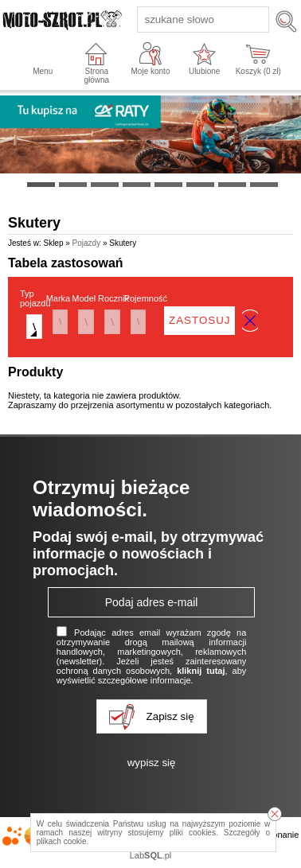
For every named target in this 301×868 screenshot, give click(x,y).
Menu (43, 71)
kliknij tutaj (201, 671)
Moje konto (151, 71)
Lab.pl (151, 855)
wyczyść (250, 321)
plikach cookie (62, 841)
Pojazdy (87, 243)
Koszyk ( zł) (258, 71)
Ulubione (204, 71)
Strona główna (96, 76)
